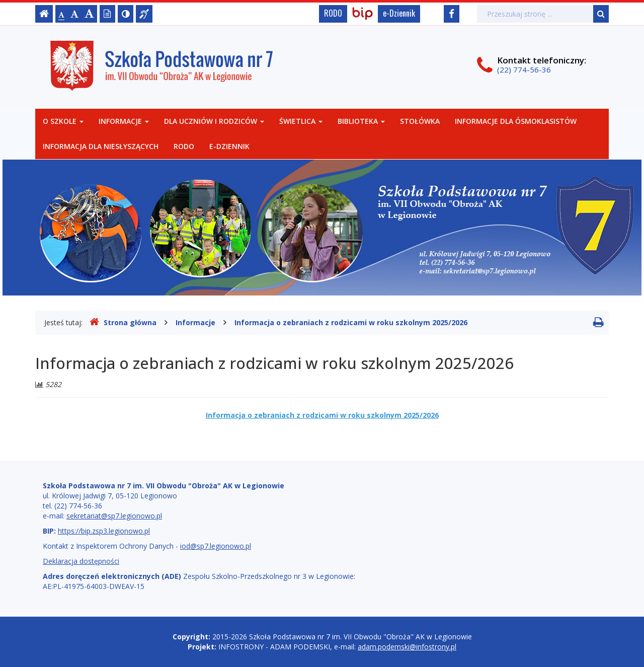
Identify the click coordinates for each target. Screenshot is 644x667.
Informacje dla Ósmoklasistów (516, 121)
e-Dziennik (399, 13)
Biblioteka (361, 121)
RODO (333, 13)
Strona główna (123, 322)
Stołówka (420, 121)
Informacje (124, 121)
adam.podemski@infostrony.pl (407, 647)
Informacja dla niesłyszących (101, 146)
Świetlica (301, 121)
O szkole (63, 121)
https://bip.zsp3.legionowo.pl (104, 531)
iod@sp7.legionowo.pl (216, 546)
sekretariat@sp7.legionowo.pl (114, 516)
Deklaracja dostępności (81, 561)
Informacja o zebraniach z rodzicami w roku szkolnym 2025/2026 (351, 322)
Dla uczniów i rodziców (214, 121)
